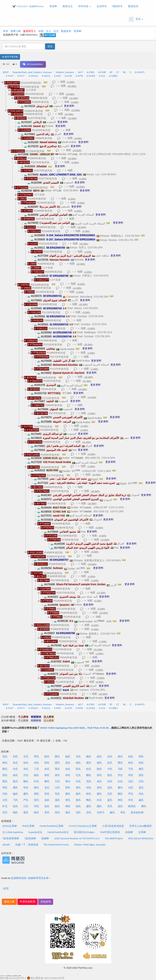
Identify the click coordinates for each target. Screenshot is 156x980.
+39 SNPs (72, 158)
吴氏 (110, 757)
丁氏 (36, 769)
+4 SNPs (75, 162)
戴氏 (89, 757)
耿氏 (36, 812)
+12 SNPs (105, 540)
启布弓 (101, 812)
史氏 (47, 788)
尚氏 (141, 794)
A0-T (80, 72)
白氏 (120, 781)
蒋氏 (68, 781)
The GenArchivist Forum (56, 845)
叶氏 (36, 781)
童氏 (36, 788)
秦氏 (78, 794)
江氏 (26, 806)
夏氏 (99, 794)
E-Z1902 (91, 76)
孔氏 (78, 775)
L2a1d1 (88, 508)
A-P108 (102, 72)
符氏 (5, 812)
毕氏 (26, 788)
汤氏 (47, 800)
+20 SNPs (92, 564)
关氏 (110, 806)
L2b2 (135, 483)
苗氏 (141, 775)
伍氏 (131, 788)
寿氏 (120, 800)
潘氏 (141, 769)
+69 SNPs (72, 86)
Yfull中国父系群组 (110, 832)
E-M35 (57, 76)
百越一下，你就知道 (27, 845)
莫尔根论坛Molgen (84, 832)
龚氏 (68, 794)
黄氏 (120, 757)
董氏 (120, 788)
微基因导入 (30, 31)
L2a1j (75, 154)
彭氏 (110, 763)
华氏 (123, 812)
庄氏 (141, 781)
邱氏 (89, 788)
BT (111, 72)
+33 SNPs (72, 118)
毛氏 (57, 794)
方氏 (57, 781)
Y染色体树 (30, 838)
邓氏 (5, 788)
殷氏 (78, 800)
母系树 (53, 6)
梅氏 (15, 812)
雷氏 (68, 800)
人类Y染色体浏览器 (113, 826)
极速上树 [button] (9, 902)
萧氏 (57, 757)
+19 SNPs (80, 187)
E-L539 (68, 76)
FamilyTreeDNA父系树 (52, 826)
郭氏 (47, 763)
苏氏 (99, 775)
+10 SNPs (74, 98)
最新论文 (68, 6)
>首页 (6, 889)
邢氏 (68, 788)
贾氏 (5, 781)
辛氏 (131, 800)
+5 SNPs (75, 102)
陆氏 (99, 769)
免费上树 (16, 31)
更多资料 (69, 106)
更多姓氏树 (137, 812)
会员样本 (102, 6)
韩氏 (47, 775)
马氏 (78, 757)
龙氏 (110, 788)
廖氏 (26, 794)
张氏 (5, 757)
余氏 (47, 769)
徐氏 (26, 763)
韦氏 (131, 775)
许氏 (15, 769)
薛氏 (89, 794)
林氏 (5, 763)
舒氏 (47, 794)
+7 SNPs (94, 369)
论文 (56, 31)
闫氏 (5, 794)
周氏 (141, 757)
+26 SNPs (84, 244)
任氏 (78, 781)
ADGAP (6, 845)
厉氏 (89, 812)
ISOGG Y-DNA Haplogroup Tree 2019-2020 (62, 728)
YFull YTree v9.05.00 (98, 728)
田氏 (78, 769)
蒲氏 (57, 800)
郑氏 (141, 763)
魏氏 (89, 775)
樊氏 (144, 806)
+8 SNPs (78, 138)
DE (124, 72)
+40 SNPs (70, 94)
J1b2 (69, 393)
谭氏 (36, 794)
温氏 (120, 806)
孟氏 (141, 788)
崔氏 (15, 775)
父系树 (142, 832)
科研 (41, 31)
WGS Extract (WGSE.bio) (141, 838)
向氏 (99, 800)
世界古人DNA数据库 (141, 826)
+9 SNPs (95, 552)
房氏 (99, 788)
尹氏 (131, 794)
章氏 (57, 812)
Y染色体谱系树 (11, 838)
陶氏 (89, 800)
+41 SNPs (86, 442)
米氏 (47, 812)
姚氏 (36, 775)
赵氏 (99, 757)
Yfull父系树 (28, 826)
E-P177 (21, 76)
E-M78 (79, 76)
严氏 (26, 800)
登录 (136, 19)
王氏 (26, 757)
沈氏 (131, 781)
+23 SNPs (103, 694)
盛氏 (89, 806)
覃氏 (57, 769)
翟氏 (26, 812)
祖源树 (129, 832)
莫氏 (5, 775)
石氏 (110, 794)
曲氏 (57, 806)
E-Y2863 (113, 76)
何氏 (36, 763)
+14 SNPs (95, 666)
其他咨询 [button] (46, 902)
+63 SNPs (69, 114)
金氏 (68, 769)
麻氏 (112, 812)
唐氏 (89, 763)
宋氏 (26, 769)
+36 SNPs (88, 377)
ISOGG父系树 (10, 826)
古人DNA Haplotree (13, 832)
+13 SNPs (75, 110)
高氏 (68, 763)
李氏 (36, 757)
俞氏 (47, 806)
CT (118, 72)
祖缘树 (45, 838)
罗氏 (120, 775)
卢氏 (110, 769)
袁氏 (99, 781)
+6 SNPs (78, 211)
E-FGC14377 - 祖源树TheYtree (30, 6)
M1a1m (100, 674)
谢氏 (99, 763)
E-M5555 (33, 76)
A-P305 (91, 72)
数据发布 (133, 6)
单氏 (78, 788)
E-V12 (102, 76)
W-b (83, 568)
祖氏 (15, 806)
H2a (78, 470)
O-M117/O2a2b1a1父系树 (83, 826)
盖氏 (110, 800)
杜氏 (89, 769)
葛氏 (68, 812)
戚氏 (141, 800)
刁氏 (15, 800)
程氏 (131, 763)
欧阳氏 (132, 806)
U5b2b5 (79, 458)
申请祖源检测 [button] (27, 902)
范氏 (89, 781)
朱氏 (15, 763)
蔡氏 (5, 769)
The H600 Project (114, 838)
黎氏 (47, 781)
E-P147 (10, 76)
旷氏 (5, 806)
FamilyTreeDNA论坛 (58, 832)
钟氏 (68, 775)
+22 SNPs (81, 264)
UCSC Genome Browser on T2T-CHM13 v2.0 (77, 838)
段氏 (78, 806)
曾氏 (110, 775)
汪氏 (57, 788)
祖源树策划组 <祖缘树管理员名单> (30, 878)
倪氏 (78, 812)
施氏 (15, 794)
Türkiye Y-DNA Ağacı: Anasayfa (90, 845)
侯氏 (57, 775)
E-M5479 (140, 72)
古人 (49, 31)
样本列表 (85, 6)
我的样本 (118, 6)
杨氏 (68, 757)
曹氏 (120, 763)
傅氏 (68, 806)
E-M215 (46, 76)
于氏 (131, 769)
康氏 (15, 788)
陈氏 (47, 757)
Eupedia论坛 (35, 832)
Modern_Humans (65, 72)
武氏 (110, 781)
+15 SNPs (83, 304)
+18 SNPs (92, 504)
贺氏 (36, 800)
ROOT (6, 72)
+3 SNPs (80, 292)
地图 (63, 82)
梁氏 (57, 763)
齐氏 (36, 806)
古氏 (5, 800)
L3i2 (59, 191)
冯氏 (120, 769)
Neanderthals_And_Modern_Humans (32, 72)
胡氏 (78, 763)
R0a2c (101, 621)
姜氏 (15, 781)
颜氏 (99, 806)
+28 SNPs (95, 491)
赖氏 (26, 781)
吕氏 (26, 775)
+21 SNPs (77, 288)
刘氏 (15, 757)
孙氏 (131, 757)
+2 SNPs (71, 82)
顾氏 (120, 794)
